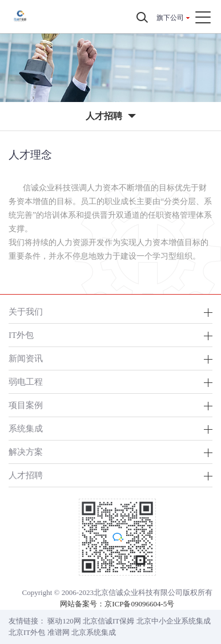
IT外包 (21, 335)
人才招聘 (26, 475)
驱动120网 (64, 621)
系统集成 (26, 428)
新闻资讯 (26, 358)
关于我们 (26, 311)
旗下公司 (170, 18)
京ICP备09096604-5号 (139, 604)
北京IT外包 (27, 632)
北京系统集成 (94, 632)
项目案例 (26, 405)
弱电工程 (26, 382)
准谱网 (59, 632)
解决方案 (26, 452)
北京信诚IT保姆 (109, 621)
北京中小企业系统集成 (174, 621)
